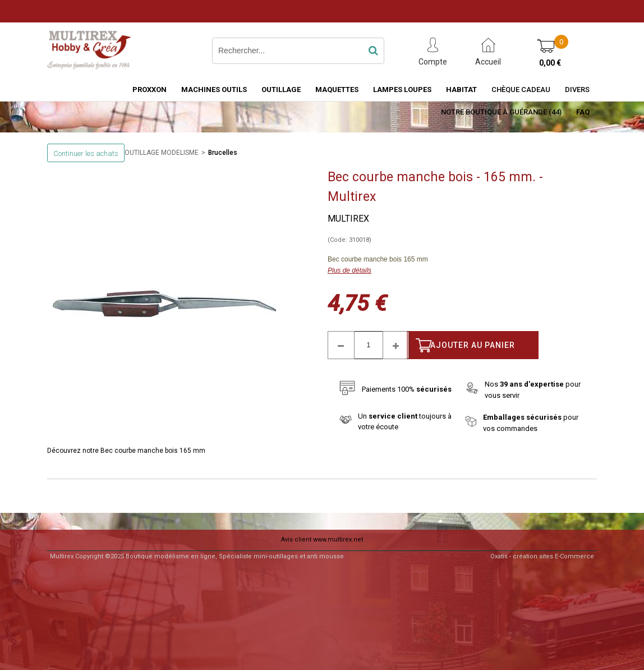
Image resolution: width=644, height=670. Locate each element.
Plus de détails (349, 270)
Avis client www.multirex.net (322, 540)
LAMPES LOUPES (402, 90)
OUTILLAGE (281, 90)
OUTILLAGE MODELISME (162, 153)
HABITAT (461, 90)
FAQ (583, 112)
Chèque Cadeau (521, 90)
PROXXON (150, 90)
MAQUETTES (337, 90)
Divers (577, 90)
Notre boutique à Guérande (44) (501, 112)
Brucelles (223, 153)
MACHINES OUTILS (214, 90)
